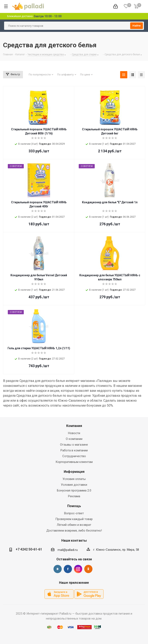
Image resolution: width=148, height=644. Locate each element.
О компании (74, 439)
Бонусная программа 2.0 (74, 490)
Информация (74, 472)
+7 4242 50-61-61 (29, 549)
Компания (74, 426)
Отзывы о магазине (74, 445)
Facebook (68, 569)
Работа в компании (74, 450)
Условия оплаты (74, 479)
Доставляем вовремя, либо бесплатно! (74, 531)
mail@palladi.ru (68, 550)
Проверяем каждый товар (74, 519)
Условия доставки (74, 485)
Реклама (74, 496)
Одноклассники (88, 569)
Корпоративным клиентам (74, 462)
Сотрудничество (74, 456)
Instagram (78, 569)
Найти (137, 26)
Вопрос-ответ (74, 513)
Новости (74, 433)
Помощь (74, 506)
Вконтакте (58, 569)
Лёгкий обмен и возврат (74, 525)
